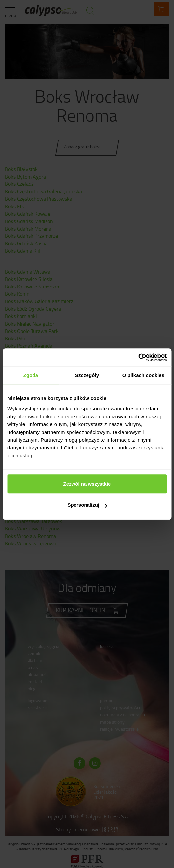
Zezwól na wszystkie (87, 484)
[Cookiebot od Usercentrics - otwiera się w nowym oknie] (138, 357)
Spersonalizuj (87, 505)
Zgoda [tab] (31, 375)
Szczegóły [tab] (87, 375)
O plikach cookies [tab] (143, 375)
